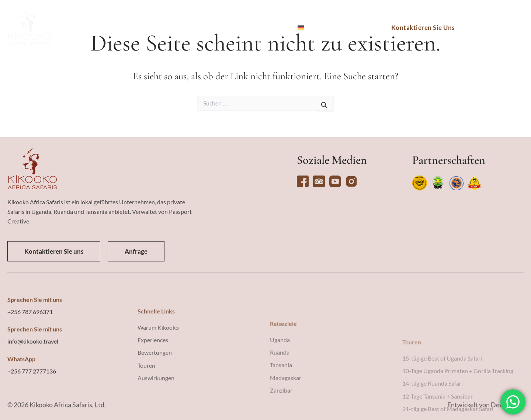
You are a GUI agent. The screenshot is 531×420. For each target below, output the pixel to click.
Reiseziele (125, 28)
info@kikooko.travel (33, 382)
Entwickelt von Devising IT (485, 410)
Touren (164, 28)
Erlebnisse (203, 28)
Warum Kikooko (261, 28)
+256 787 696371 (30, 353)
